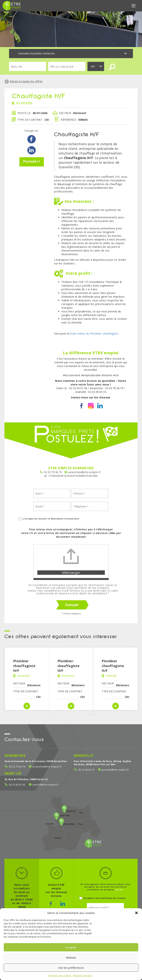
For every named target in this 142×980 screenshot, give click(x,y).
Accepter (71, 947)
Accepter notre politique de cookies (102, 898)
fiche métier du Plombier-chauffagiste (94, 334)
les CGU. (120, 890)
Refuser (71, 957)
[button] (136, 913)
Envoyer (72, 605)
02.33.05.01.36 (17, 785)
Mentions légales (82, 975)
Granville (84, 755)
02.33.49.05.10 (86, 770)
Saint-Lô (13, 773)
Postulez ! (32, 161)
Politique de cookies (60, 975)
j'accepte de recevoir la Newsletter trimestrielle (49, 519)
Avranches (15, 755)
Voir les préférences (71, 968)
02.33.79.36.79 (53, 472)
